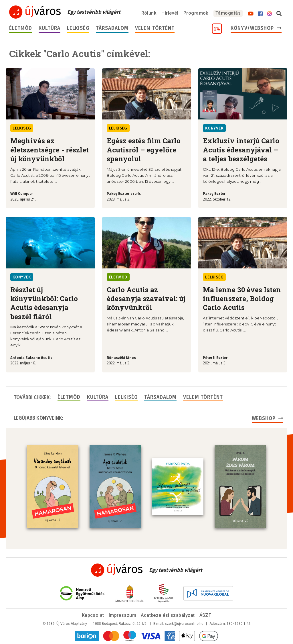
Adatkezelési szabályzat (168, 615)
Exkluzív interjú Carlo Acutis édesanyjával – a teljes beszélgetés (241, 150)
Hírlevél (170, 13)
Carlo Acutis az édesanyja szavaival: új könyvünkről (146, 299)
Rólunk (149, 13)
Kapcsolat (93, 615)
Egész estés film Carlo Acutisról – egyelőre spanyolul (144, 150)
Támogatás (228, 13)
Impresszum (123, 615)
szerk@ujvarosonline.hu (184, 624)
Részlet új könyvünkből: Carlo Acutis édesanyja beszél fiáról (44, 303)
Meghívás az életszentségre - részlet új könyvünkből (50, 150)
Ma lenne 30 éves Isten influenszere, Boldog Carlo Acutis (242, 299)
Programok (196, 13)
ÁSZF (205, 615)
